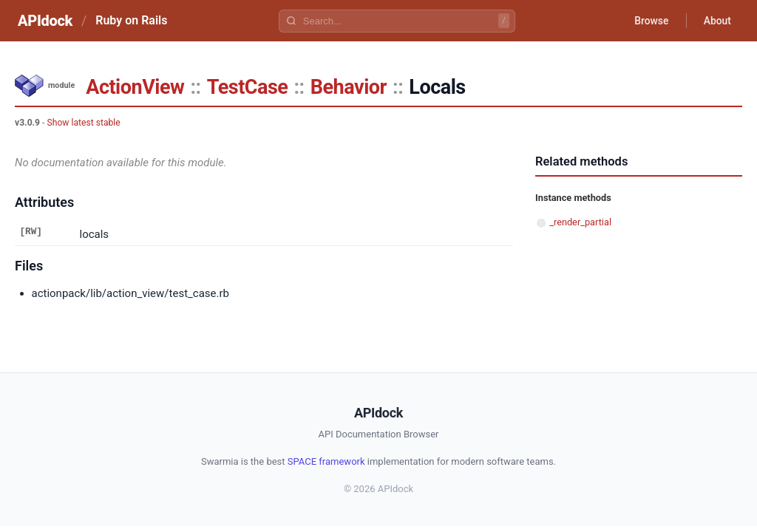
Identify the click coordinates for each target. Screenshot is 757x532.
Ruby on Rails (131, 20)
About (716, 21)
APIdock (45, 21)
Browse (649, 21)
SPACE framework (326, 461)
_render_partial (580, 222)
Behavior (349, 87)
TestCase (248, 87)
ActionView (135, 87)
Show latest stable (83, 123)
